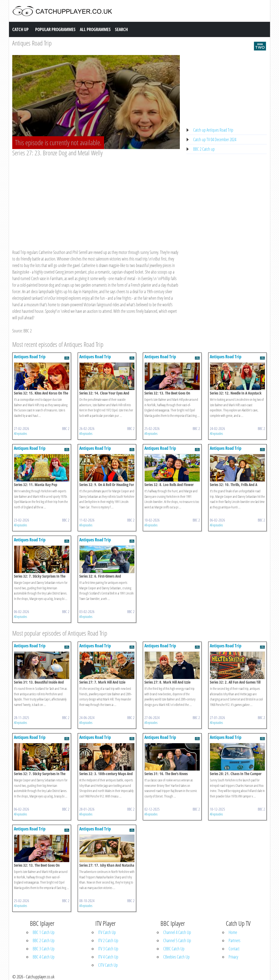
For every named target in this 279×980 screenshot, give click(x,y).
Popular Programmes (55, 29)
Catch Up (20, 29)
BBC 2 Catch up (204, 149)
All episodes (20, 433)
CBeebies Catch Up (176, 957)
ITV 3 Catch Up (108, 949)
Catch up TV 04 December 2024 (215, 139)
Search (121, 29)
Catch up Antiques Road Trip (213, 130)
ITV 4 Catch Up (108, 957)
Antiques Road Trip (32, 43)
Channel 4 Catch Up (177, 932)
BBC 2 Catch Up (44, 940)
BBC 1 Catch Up (44, 932)
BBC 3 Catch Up (44, 949)
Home (233, 932)
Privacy (233, 957)
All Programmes (95, 29)
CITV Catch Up (108, 965)
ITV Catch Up (107, 932)
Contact (234, 949)
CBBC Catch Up (174, 949)
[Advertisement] (96, 198)
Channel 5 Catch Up (177, 940)
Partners (234, 940)
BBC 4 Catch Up (44, 957)
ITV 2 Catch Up (108, 940)
